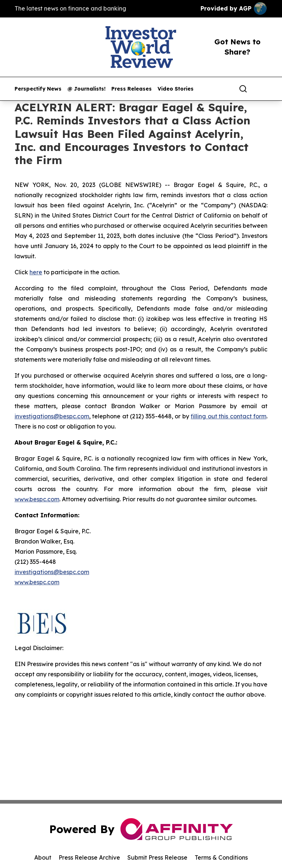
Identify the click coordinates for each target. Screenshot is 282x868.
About (43, 857)
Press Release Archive (89, 857)
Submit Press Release (157, 857)
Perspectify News (38, 89)
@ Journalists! (86, 89)
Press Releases (132, 89)
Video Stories (176, 89)
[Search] (243, 89)
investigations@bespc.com (52, 416)
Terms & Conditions (221, 857)
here (36, 272)
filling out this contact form (229, 416)
